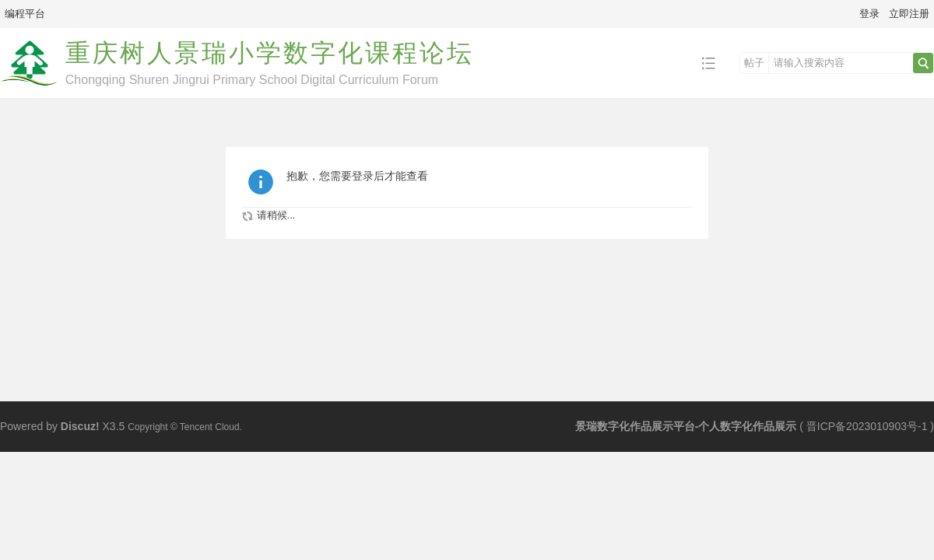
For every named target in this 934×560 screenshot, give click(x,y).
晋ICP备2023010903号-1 (867, 426)
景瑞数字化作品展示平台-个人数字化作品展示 (686, 426)
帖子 (754, 63)
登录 (869, 14)
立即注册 (909, 14)
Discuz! (80, 426)
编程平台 (25, 14)
